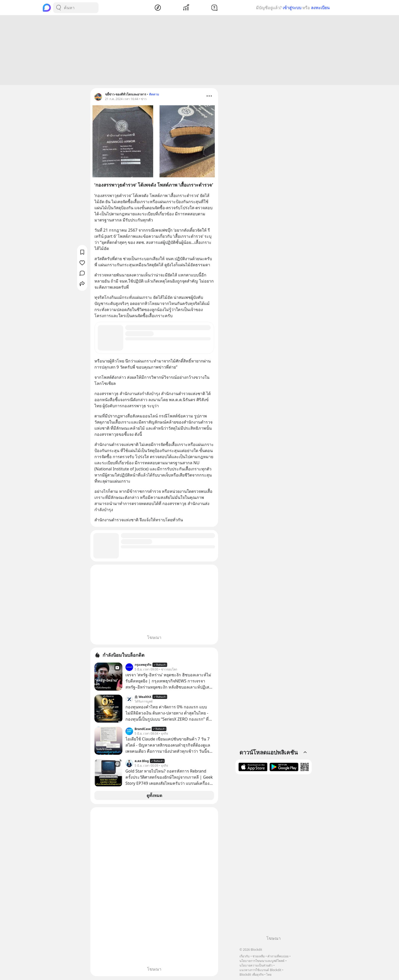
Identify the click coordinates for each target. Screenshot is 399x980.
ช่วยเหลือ (259, 956)
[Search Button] (59, 8)
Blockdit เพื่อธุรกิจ (251, 975)
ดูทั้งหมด (154, 796)
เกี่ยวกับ (245, 956)
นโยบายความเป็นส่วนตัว (256, 965)
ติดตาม (154, 95)
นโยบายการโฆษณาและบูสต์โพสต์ (262, 961)
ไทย (269, 975)
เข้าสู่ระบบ (292, 8)
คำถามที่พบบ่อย (278, 956)
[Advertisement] (199, 51)
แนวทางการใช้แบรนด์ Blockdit (260, 970)
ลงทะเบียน (320, 8)
